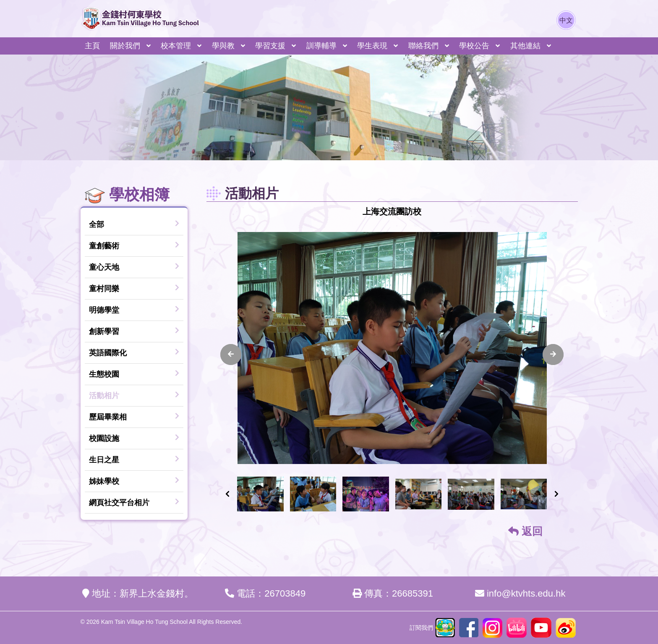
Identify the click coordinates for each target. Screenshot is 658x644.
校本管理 (176, 46)
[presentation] (231, 355)
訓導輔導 (321, 46)
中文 (566, 20)
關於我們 (125, 46)
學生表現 (372, 46)
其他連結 (525, 46)
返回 (525, 531)
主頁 (92, 46)
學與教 (223, 46)
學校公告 (474, 46)
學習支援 (270, 46)
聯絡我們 (423, 46)
